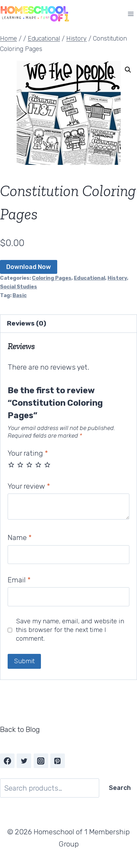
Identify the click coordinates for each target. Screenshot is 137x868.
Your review (29, 486)
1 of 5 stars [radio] (11, 465)
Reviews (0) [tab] (27, 323)
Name (20, 537)
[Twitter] (24, 761)
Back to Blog (20, 729)
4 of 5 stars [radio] (38, 465)
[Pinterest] (58, 761)
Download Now (29, 267)
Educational (89, 278)
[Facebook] (7, 761)
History (117, 278)
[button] (128, 70)
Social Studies (19, 287)
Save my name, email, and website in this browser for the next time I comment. (70, 630)
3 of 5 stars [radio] (29, 465)
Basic (20, 295)
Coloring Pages (52, 278)
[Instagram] (41, 761)
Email (19, 580)
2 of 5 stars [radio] (20, 465)
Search (120, 788)
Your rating (28, 453)
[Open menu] (131, 14)
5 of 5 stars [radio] (47, 465)
